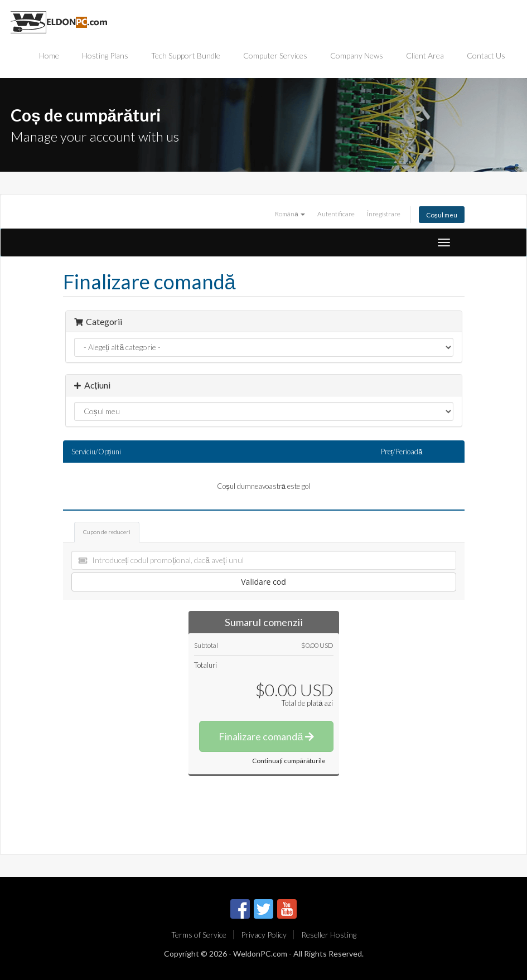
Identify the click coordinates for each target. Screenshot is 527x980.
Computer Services (275, 55)
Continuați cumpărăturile (289, 760)
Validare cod (263, 582)
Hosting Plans (105, 55)
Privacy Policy (264, 935)
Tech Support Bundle (186, 55)
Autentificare (336, 214)
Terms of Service (199, 935)
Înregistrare (384, 214)
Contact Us (486, 55)
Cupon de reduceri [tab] (107, 532)
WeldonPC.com (260, 954)
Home (49, 55)
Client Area (425, 55)
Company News (357, 55)
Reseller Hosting (329, 935)
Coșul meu (442, 215)
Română (290, 214)
